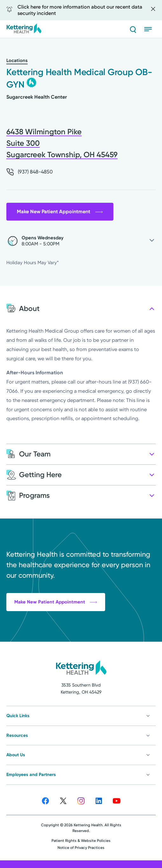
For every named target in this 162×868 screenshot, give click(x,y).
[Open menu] (150, 29)
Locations (17, 60)
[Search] (133, 29)
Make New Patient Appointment (60, 212)
